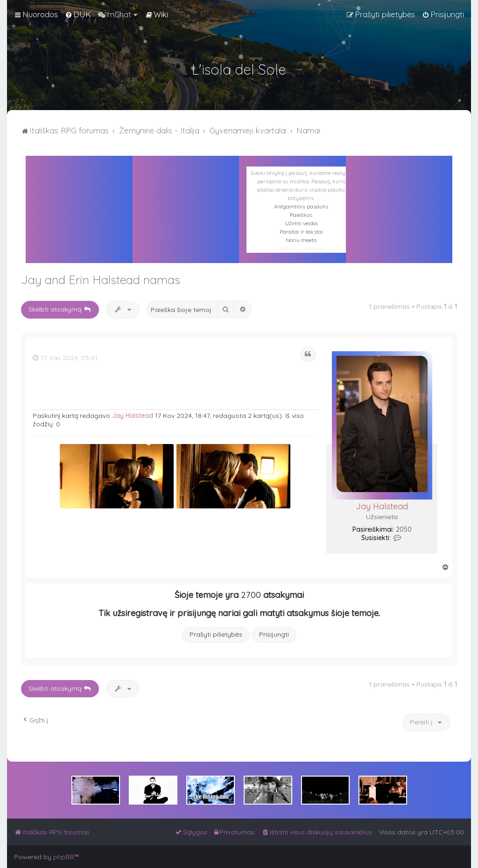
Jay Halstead (382, 506)
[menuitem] (78, 14)
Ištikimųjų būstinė (301, 248)
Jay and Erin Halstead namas (101, 280)
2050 (404, 530)
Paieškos (301, 215)
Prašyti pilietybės (216, 634)
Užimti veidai (301, 223)
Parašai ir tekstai (301, 232)
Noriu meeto (301, 240)
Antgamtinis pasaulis (301, 206)
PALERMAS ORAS (186, 198)
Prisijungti (274, 634)
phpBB (63, 857)
